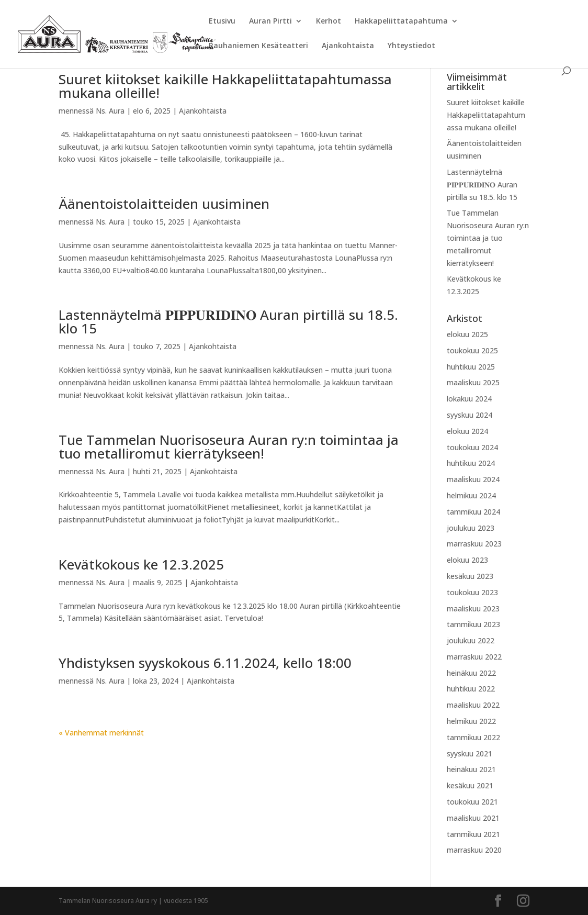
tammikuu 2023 (473, 624)
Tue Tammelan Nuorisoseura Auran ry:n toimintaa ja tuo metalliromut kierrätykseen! (229, 447)
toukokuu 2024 (472, 447)
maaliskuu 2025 (473, 382)
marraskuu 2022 (474, 657)
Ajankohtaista (348, 46)
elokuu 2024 (467, 431)
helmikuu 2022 (471, 721)
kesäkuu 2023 (470, 576)
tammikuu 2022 (473, 737)
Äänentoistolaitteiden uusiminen (164, 204)
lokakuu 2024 (469, 399)
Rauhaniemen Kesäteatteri (258, 46)
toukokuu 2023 (472, 592)
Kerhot (329, 21)
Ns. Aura (110, 111)
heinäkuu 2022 (471, 673)
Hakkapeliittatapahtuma (401, 21)
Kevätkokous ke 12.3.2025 (141, 564)
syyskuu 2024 (470, 415)
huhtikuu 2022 (471, 689)
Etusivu (222, 21)
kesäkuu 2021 (470, 785)
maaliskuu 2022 (473, 705)
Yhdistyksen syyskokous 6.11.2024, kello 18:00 (205, 663)
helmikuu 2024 (471, 495)
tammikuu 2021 (473, 834)
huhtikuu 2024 (471, 463)
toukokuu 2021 (472, 802)
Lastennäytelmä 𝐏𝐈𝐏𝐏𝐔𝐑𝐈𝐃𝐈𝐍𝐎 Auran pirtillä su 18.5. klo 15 (228, 321)
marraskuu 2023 (474, 544)
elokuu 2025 (467, 334)
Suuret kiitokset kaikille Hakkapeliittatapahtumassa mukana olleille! (225, 86)
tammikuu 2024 (473, 512)
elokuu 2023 (467, 560)
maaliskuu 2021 (473, 818)
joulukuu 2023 (471, 528)
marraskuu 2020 (474, 850)
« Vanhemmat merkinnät (101, 733)
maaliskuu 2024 (473, 479)
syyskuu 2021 (470, 754)
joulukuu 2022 (471, 640)
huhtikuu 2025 (471, 367)
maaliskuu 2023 (473, 609)
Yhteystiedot (411, 46)
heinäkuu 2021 (471, 769)
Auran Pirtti (270, 21)
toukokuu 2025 (472, 350)
